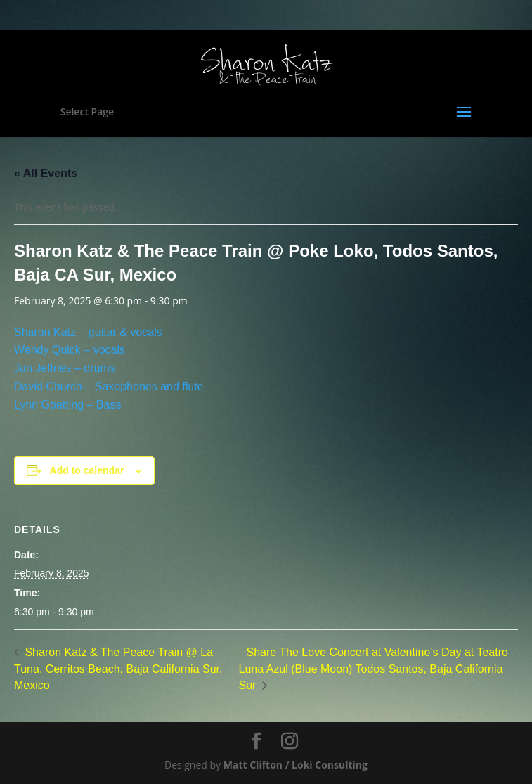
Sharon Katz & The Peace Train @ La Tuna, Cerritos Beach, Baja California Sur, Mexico (118, 669)
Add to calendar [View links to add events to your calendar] (87, 470)
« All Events (46, 173)
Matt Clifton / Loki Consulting (296, 765)
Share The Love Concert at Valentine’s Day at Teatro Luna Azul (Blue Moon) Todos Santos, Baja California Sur (373, 669)
